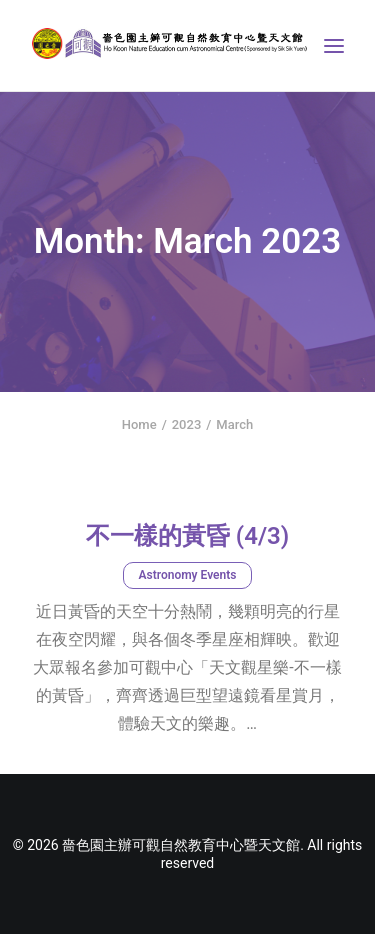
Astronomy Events (188, 575)
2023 (187, 424)
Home (139, 424)
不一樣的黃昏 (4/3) (187, 536)
